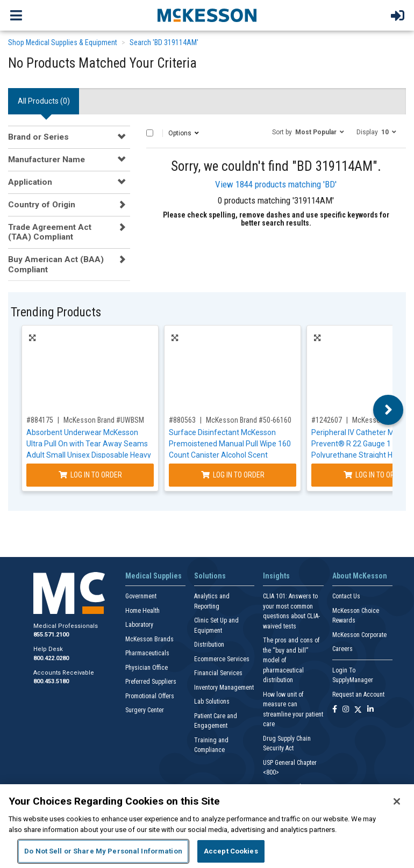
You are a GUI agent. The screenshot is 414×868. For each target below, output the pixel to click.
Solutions (210, 576)
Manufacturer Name (47, 160)
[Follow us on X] (358, 710)
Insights (276, 576)
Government (141, 596)
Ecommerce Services (222, 659)
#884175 (40, 420)
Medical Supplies (154, 576)
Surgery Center (145, 710)
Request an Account (358, 695)
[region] (207, 826)
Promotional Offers (150, 696)
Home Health (142, 611)
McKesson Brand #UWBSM (104, 420)
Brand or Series (38, 137)
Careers (342, 649)
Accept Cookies (231, 851)
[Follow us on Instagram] (346, 710)
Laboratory (139, 625)
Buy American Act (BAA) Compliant (56, 264)
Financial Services (218, 673)
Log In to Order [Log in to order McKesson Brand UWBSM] (90, 475)
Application (30, 182)
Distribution (209, 645)
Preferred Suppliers (151, 682)
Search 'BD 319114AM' (164, 42)
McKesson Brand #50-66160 (249, 420)
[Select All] (150, 133)
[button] (308, 132)
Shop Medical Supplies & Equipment (63, 42)
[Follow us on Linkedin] (370, 710)
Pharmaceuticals (147, 653)
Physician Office (147, 668)
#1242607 (327, 420)
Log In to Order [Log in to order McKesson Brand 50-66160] (233, 475)
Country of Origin (42, 205)
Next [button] (388, 410)
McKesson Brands (149, 639)
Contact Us (346, 596)
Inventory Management (224, 688)
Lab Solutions (212, 701)
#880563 (182, 420)
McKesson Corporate (359, 635)
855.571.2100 (51, 635)
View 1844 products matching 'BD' (276, 184)
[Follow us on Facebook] (335, 710)
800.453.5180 (51, 681)
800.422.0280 (51, 658)
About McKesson (360, 576)
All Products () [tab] (44, 101)
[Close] (397, 801)
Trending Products (56, 312)
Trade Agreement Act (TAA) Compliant (50, 232)
